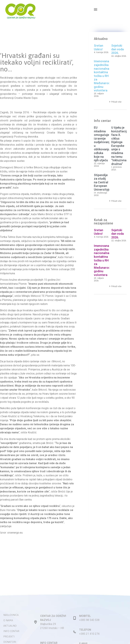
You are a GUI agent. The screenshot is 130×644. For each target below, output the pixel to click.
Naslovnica (11, 637)
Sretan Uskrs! (99, 47)
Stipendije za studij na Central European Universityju (102, 182)
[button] (95, 9)
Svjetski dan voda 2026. (118, 49)
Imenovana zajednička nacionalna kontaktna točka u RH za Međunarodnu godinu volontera (104, 76)
